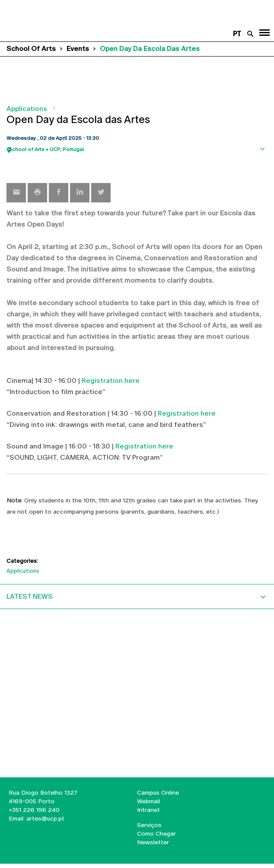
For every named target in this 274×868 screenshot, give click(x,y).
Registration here (111, 380)
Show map (263, 163)
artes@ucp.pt (45, 818)
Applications (27, 109)
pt (237, 34)
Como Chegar (156, 833)
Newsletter (153, 842)
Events (78, 49)
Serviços (149, 825)
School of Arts (31, 49)
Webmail (148, 801)
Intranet (148, 810)
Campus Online (158, 792)
